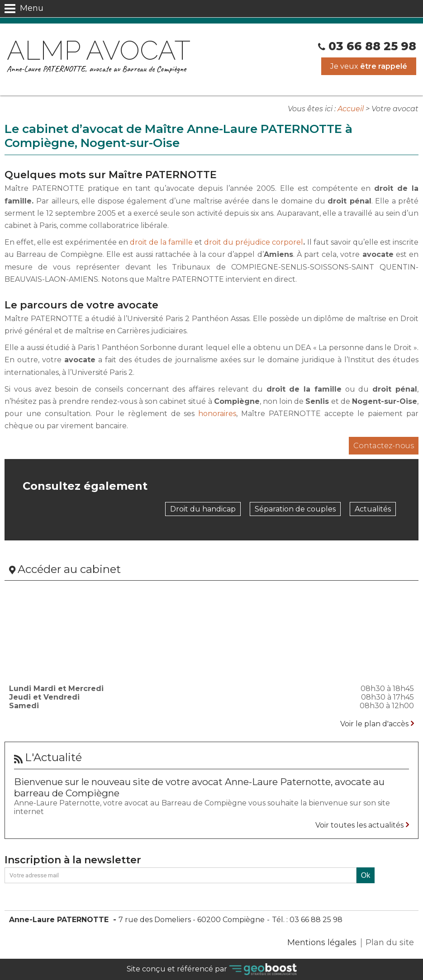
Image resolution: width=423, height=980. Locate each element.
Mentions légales (322, 942)
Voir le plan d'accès (374, 724)
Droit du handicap (203, 509)
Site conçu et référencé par (212, 969)
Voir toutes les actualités (359, 825)
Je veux (369, 66)
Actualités (373, 509)
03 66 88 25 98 (372, 46)
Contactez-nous (384, 446)
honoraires (217, 414)
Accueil (351, 109)
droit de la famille (161, 242)
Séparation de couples (295, 509)
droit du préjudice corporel (254, 242)
